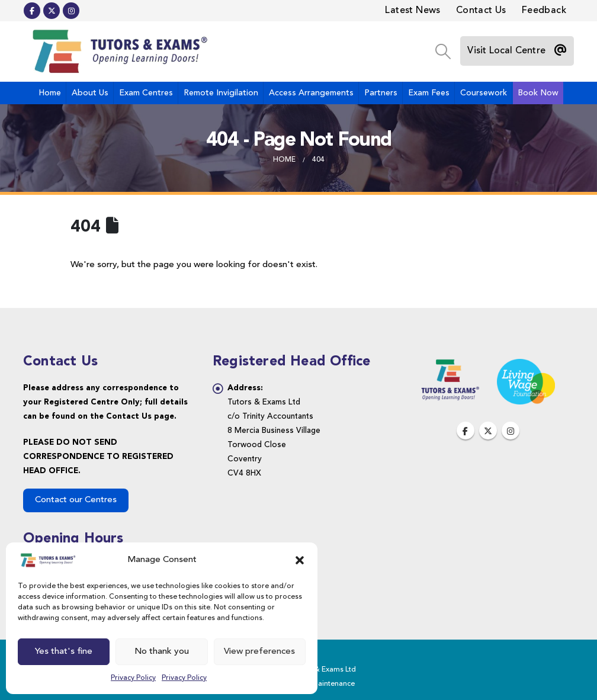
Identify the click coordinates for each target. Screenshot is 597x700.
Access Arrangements (311, 93)
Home (50, 93)
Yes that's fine (64, 652)
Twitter (488, 431)
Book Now (538, 93)
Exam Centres (146, 93)
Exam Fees (429, 93)
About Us (90, 93)
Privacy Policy (133, 678)
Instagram (511, 431)
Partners (381, 93)
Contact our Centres (76, 500)
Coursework (484, 93)
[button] (300, 560)
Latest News (413, 11)
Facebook (466, 431)
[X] (52, 11)
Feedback (544, 11)
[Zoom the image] (450, 366)
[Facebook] (32, 11)
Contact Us (481, 11)
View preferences (259, 652)
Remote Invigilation (221, 93)
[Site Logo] (118, 52)
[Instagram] (71, 11)
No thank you (162, 652)
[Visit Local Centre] (517, 51)
